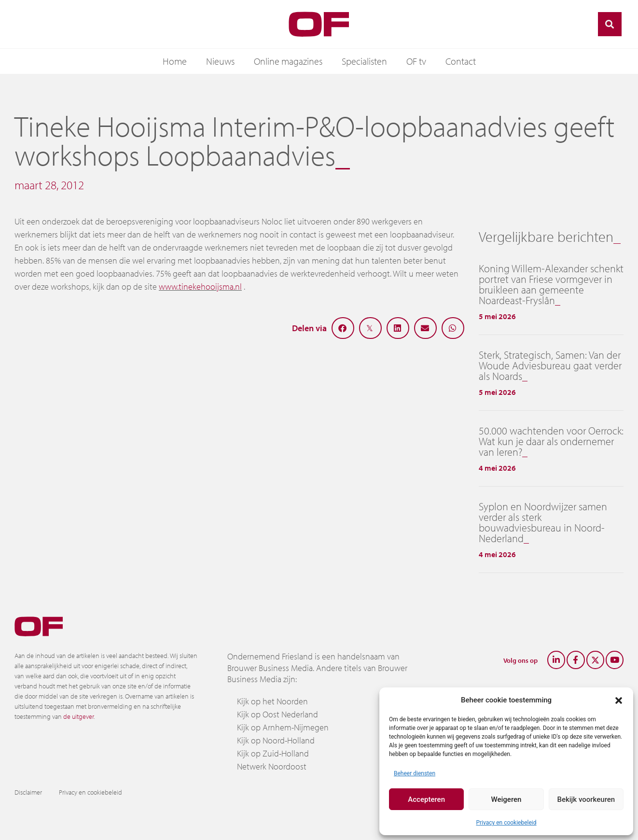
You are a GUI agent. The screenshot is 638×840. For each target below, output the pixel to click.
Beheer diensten (415, 773)
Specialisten (364, 61)
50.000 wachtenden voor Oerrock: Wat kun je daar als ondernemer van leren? (551, 441)
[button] (619, 700)
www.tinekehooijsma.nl (200, 287)
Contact (461, 61)
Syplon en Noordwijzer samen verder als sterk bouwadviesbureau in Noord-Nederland (543, 522)
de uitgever (78, 716)
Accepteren (426, 799)
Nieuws (220, 61)
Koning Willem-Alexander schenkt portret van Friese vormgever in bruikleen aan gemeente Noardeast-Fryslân (551, 284)
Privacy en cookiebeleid (506, 823)
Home (175, 61)
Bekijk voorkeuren (586, 799)
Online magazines (288, 61)
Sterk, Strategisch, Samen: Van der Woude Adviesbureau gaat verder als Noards (550, 365)
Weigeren (506, 799)
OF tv (416, 61)
